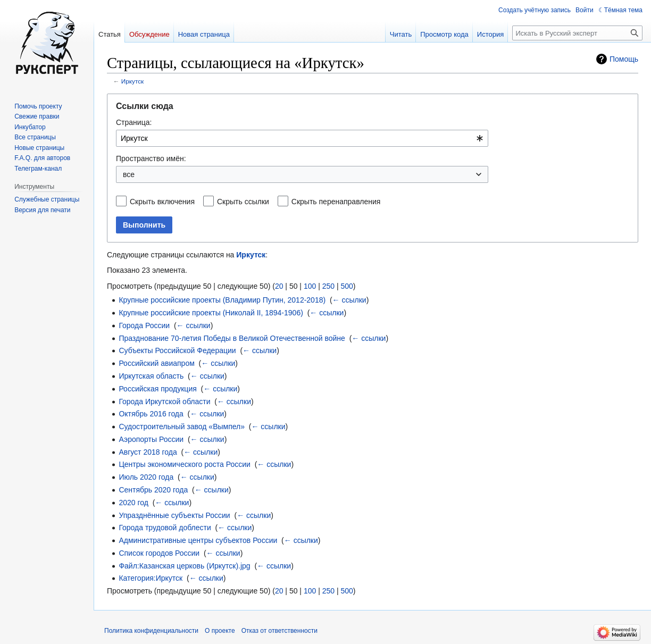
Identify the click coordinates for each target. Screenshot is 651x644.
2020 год (133, 503)
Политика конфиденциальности (151, 631)
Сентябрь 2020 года (153, 490)
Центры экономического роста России (184, 464)
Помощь (624, 59)
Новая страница (204, 34)
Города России (144, 325)
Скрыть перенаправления (336, 202)
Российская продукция (157, 389)
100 (310, 286)
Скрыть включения (162, 202)
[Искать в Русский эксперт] (577, 33)
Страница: (134, 122)
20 (279, 286)
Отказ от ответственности (279, 631)
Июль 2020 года (146, 477)
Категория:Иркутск (151, 578)
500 (347, 286)
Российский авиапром (156, 363)
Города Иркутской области (164, 402)
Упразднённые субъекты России (174, 515)
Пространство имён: (151, 158)
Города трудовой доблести (165, 528)
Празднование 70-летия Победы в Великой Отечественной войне (232, 338)
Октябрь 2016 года (151, 414)
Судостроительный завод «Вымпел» (182, 426)
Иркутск (132, 81)
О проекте (220, 631)
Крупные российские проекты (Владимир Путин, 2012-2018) (222, 300)
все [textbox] (129, 174)
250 (328, 286)
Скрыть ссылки (243, 202)
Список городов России (159, 553)
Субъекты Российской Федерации (177, 350)
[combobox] (302, 138)
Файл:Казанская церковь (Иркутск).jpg (184, 566)
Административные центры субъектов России (198, 540)
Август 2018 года (148, 452)
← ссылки (349, 300)
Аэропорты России (151, 439)
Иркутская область (151, 376)
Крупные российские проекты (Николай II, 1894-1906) (211, 313)
